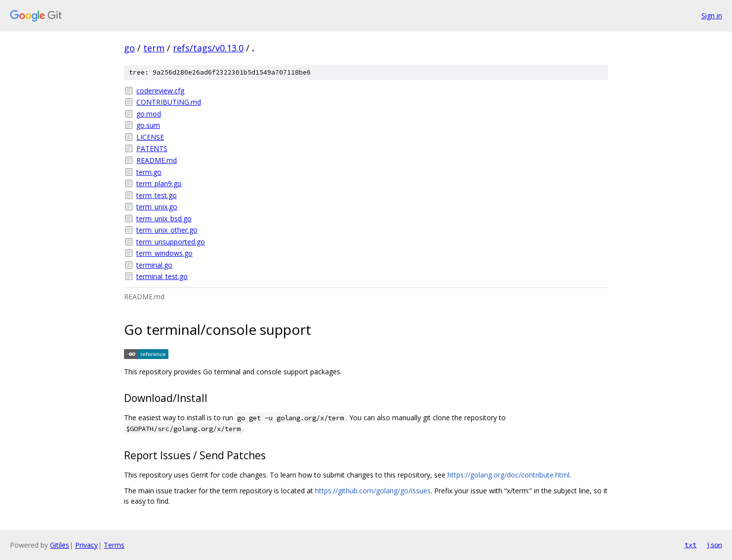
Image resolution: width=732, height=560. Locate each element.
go (129, 48)
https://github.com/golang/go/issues (373, 491)
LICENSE (150, 137)
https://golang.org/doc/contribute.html (508, 475)
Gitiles (60, 545)
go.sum (148, 125)
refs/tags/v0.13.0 (208, 48)
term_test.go (157, 195)
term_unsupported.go (171, 242)
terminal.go (154, 265)
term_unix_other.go (167, 230)
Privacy (86, 545)
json (714, 545)
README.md (157, 160)
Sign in (712, 16)
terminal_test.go (162, 276)
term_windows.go (164, 253)
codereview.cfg (160, 91)
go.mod (149, 114)
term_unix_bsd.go (164, 219)
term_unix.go (157, 207)
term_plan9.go (159, 183)
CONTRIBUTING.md (169, 102)
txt (691, 545)
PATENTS (152, 148)
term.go (149, 172)
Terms (114, 545)
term (154, 48)
